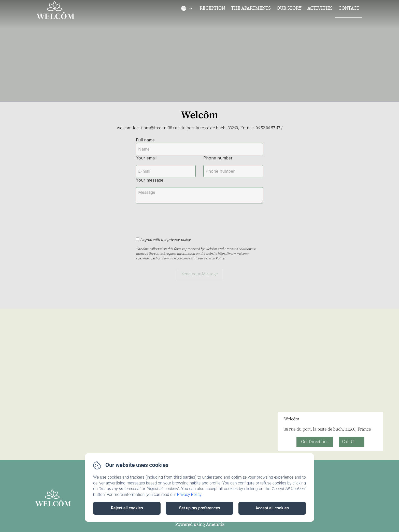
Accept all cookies (272, 508)
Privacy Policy (189, 494)
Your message (150, 180)
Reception (212, 8)
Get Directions (315, 442)
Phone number (218, 158)
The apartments (251, 8)
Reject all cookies (127, 508)
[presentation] (175, 217)
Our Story (289, 8)
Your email (146, 158)
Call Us (349, 442)
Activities (320, 8)
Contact (349, 8)
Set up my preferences (199, 508)
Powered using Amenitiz (200, 524)
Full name (145, 140)
